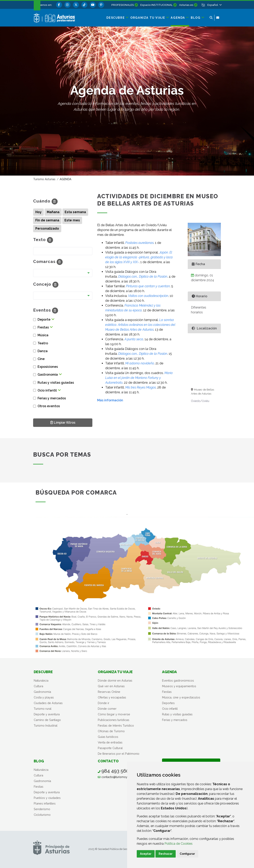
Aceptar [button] (146, 854)
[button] (214, 5)
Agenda (169, 672)
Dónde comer (107, 709)
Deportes (168, 703)
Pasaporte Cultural (110, 748)
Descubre (43, 672)
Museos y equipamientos (179, 686)
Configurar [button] (187, 854)
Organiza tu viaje (115, 672)
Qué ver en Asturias (111, 686)
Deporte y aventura (47, 714)
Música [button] (43, 335)
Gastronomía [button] (48, 375)
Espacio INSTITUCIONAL (157, 5)
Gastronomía (42, 692)
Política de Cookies (179, 844)
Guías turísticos (108, 737)
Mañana (53, 212)
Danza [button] (43, 351)
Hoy (38, 212)
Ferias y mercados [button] (52, 398)
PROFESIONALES (123, 5)
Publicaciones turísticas (114, 720)
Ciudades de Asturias (48, 703)
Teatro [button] (43, 343)
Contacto (108, 761)
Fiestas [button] (43, 327)
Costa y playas (44, 697)
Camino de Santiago (47, 720)
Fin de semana (47, 220)
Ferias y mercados (175, 720)
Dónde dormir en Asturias (115, 680)
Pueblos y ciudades (47, 798)
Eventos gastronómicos (178, 680)
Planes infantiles (45, 803)
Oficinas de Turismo (111, 731)
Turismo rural (43, 709)
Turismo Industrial (46, 725)
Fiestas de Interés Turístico (116, 725)
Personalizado (47, 229)
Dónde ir (104, 703)
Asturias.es (186, 5)
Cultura (38, 686)
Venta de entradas (110, 742)
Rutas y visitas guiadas (177, 714)
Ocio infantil (170, 709)
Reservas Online (109, 692)
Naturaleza (41, 680)
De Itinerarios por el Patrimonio (119, 754)
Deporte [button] (44, 319)
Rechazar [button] (166, 854)
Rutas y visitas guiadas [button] (56, 383)
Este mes (72, 220)
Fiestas (167, 692)
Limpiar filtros (63, 422)
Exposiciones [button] (48, 367)
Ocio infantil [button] (47, 390)
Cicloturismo (42, 815)
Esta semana (75, 212)
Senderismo (42, 809)
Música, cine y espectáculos (181, 697)
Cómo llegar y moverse (114, 714)
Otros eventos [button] (49, 406)
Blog (39, 761)
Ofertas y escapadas (112, 697)
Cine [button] (41, 359)
